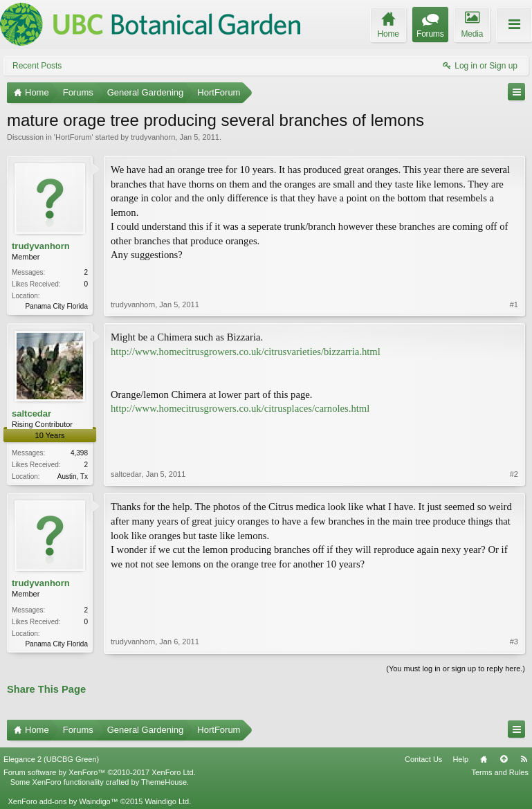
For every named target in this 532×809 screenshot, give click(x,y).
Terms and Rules (500, 772)
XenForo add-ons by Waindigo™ (63, 801)
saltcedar (31, 413)
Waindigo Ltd (167, 801)
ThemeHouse (164, 782)
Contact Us (423, 759)
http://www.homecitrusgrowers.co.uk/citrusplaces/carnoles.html (240, 408)
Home (484, 759)
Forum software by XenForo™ (100, 772)
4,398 (79, 453)
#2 (514, 474)
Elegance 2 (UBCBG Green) (51, 759)
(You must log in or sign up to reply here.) (456, 669)
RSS (524, 759)
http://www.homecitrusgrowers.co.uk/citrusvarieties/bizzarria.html (246, 352)
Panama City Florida (56, 306)
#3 (514, 642)
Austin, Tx (73, 476)
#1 (514, 304)
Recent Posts (37, 66)
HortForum (74, 137)
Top (504, 759)
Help (460, 759)
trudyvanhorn (153, 137)
